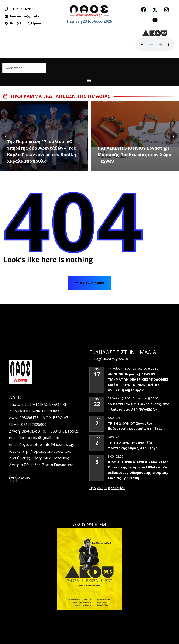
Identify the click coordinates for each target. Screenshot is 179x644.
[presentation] (5, 136)
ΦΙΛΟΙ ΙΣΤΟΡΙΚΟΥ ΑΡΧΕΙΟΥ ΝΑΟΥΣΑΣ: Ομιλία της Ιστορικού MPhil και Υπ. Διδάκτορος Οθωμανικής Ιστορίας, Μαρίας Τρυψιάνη (138, 470)
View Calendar (107, 488)
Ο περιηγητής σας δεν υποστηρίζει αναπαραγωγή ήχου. (155, 44)
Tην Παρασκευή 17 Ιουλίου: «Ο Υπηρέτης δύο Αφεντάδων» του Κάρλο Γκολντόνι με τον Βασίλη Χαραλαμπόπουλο (42, 151)
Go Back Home (90, 283)
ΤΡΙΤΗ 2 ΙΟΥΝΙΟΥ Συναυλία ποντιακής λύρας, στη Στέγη (133, 445)
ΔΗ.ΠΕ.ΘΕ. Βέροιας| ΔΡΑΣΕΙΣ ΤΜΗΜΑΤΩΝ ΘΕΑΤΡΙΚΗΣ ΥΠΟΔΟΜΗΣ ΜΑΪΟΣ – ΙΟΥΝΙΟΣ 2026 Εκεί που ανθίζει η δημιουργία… (138, 382)
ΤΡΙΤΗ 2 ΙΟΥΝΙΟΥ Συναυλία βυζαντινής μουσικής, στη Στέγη (137, 426)
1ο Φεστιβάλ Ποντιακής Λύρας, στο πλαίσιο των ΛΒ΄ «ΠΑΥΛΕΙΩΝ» (139, 407)
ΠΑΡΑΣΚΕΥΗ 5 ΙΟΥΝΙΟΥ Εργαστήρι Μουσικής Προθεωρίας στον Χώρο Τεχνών (134, 155)
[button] (89, 80)
